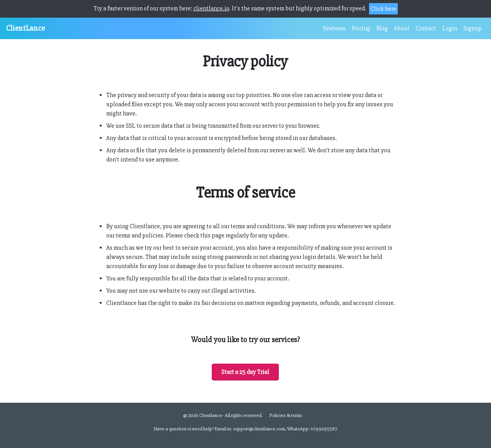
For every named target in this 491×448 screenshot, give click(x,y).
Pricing (361, 28)
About (402, 28)
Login (450, 28)
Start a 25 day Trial (245, 372)
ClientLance (26, 28)
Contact (426, 28)
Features (334, 28)
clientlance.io (211, 8)
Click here (383, 9)
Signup (473, 28)
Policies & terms (286, 415)
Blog (382, 28)
